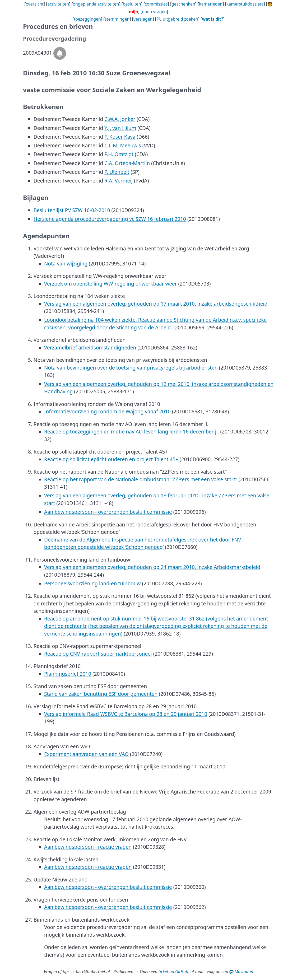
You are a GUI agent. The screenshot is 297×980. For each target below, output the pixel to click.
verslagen (143, 19)
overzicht (34, 4)
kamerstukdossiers (245, 4)
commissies (156, 4)
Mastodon (241, 972)
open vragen (154, 12)
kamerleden (211, 4)
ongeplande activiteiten (96, 4)
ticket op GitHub (173, 972)
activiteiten (58, 4)
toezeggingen (87, 19)
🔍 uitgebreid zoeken (177, 19)
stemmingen (117, 19)
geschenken (183, 4)
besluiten (132, 4)
